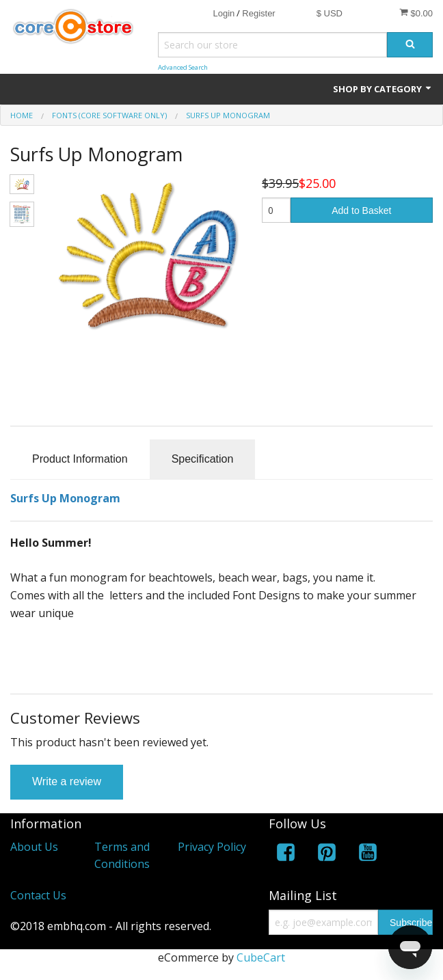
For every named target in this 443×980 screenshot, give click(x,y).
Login (224, 13)
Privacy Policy (212, 847)
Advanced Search (183, 67)
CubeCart (261, 957)
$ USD (330, 13)
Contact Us (38, 895)
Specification (203, 459)
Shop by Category (383, 89)
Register (258, 13)
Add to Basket (361, 210)
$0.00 (416, 13)
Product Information (80, 459)
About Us (34, 847)
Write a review (67, 781)
